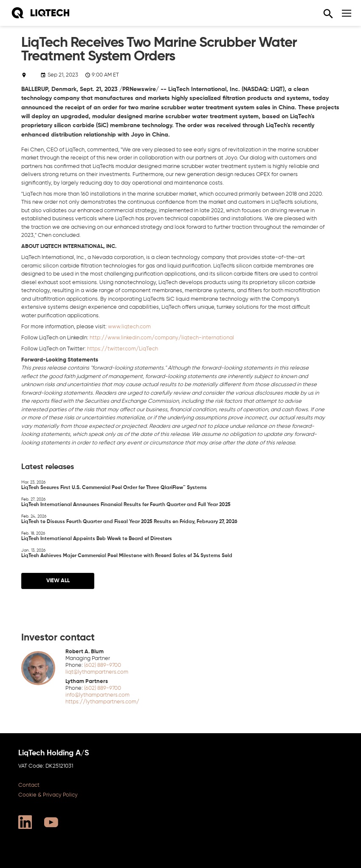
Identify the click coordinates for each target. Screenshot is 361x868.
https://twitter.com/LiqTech (123, 349)
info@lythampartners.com (97, 695)
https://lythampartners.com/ (102, 702)
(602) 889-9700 (103, 665)
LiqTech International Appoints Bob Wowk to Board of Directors (97, 536)
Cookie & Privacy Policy (48, 795)
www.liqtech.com (129, 327)
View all (58, 580)
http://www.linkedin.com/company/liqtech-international (162, 338)
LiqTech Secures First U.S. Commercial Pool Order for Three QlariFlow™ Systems (114, 485)
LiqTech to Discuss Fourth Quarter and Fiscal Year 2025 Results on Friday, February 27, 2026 (129, 519)
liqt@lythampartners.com (97, 672)
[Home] (40, 13)
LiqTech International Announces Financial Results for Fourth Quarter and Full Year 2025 (126, 502)
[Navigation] (347, 13)
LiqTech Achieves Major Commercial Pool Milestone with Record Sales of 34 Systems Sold (127, 553)
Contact (29, 785)
